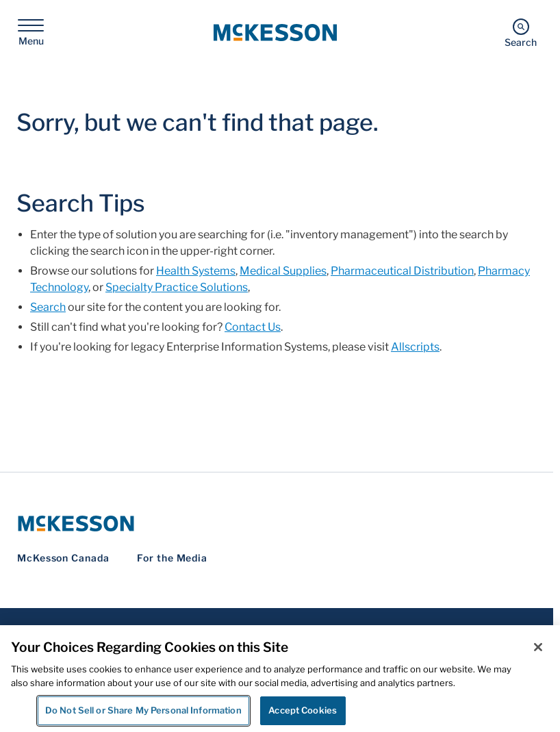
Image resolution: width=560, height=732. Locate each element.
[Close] (538, 647)
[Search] (521, 33)
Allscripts (415, 347)
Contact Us (253, 327)
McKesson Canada (63, 558)
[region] (280, 679)
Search (48, 307)
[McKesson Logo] (277, 523)
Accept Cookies (303, 710)
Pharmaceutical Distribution (402, 271)
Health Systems (196, 271)
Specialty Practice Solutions (177, 287)
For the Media (172, 558)
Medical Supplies (283, 271)
